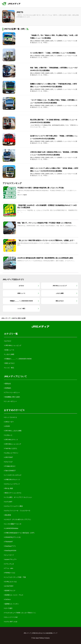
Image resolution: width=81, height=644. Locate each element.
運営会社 (7, 384)
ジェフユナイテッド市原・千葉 (15, 577)
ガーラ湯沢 (8, 608)
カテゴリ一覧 (11, 334)
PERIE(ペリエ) (9, 573)
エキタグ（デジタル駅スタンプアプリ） (18, 519)
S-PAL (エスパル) (10, 582)
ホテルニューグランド (12, 484)
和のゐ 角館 (8, 488)
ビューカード (9, 555)
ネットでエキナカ (10, 417)
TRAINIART (8, 542)
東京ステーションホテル (13, 493)
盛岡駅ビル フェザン (11, 604)
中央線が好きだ (10, 466)
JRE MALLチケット (11, 440)
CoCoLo (7, 599)
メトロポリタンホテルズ (13, 475)
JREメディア (6, 318)
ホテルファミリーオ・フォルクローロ (17, 511)
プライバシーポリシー (12, 392)
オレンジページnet (11, 617)
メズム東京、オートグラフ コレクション (18, 497)
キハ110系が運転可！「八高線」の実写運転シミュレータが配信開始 (53, 53)
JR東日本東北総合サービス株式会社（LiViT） (20, 533)
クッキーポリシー (10, 401)
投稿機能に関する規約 (12, 397)
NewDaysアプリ (10, 546)
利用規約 (7, 388)
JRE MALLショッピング (12, 444)
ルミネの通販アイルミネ (13, 524)
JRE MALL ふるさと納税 (13, 431)
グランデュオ (9, 564)
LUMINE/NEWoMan (11, 528)
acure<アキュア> (10, 559)
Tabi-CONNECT (10, 471)
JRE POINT (8, 457)
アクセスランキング (12, 183)
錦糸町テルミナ (10, 591)
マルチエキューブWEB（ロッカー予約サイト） (20, 613)
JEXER (7, 426)
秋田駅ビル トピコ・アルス (14, 595)
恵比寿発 (7, 515)
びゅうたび (8, 462)
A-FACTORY (9, 586)
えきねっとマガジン (11, 453)
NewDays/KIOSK (10, 551)
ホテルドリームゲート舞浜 (13, 506)
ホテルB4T (8, 502)
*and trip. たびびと (11, 448)
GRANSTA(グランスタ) (12, 537)
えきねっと (8, 435)
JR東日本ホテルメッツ (12, 479)
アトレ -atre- (9, 568)
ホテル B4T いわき (11, 622)
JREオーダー (9, 422)
